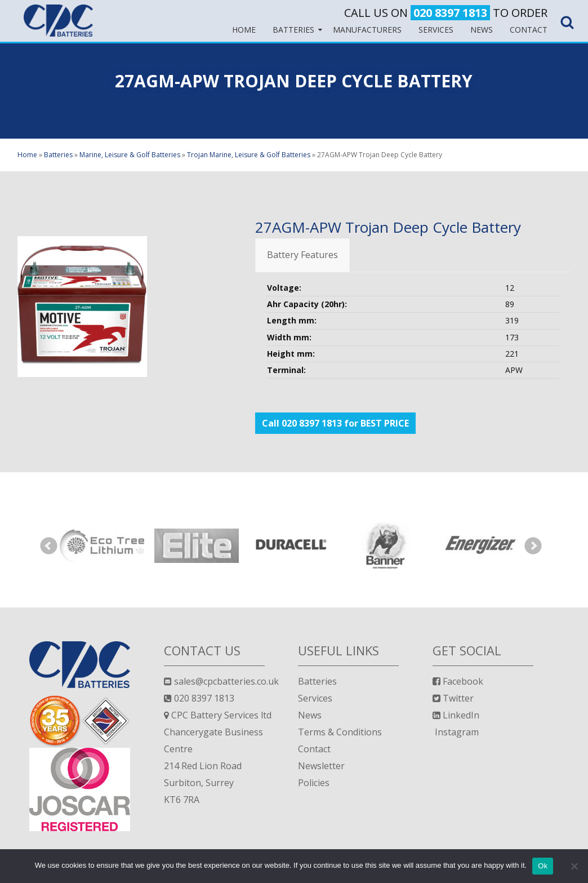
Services (315, 698)
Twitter (453, 698)
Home (27, 155)
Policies (314, 783)
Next (533, 546)
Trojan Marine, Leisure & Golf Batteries (249, 155)
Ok (543, 866)
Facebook (458, 681)
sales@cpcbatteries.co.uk (221, 681)
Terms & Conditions (340, 732)
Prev (49, 546)
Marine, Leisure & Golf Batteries (130, 155)
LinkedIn (456, 715)
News (310, 715)
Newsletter (321, 766)
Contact (314, 749)
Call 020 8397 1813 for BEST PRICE (335, 423)
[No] (574, 866)
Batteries (58, 155)
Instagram (456, 732)
